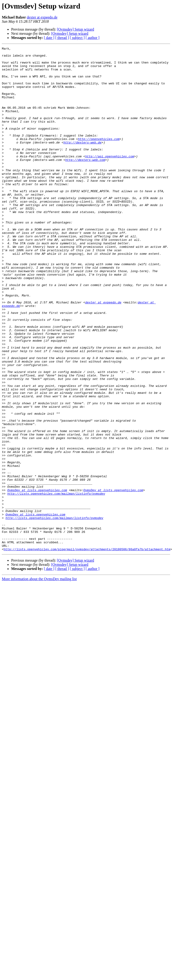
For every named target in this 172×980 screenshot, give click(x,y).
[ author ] (93, 38)
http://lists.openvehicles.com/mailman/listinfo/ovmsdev (56, 583)
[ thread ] (62, 38)
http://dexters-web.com (85, 183)
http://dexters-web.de (82, 162)
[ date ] (49, 38)
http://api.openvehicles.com (110, 178)
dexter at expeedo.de (42, 17)
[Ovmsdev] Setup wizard (75, 29)
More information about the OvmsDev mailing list (39, 680)
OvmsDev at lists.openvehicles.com (37, 579)
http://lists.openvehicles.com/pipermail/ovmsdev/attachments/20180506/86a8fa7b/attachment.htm (87, 650)
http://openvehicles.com (99, 158)
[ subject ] (77, 38)
